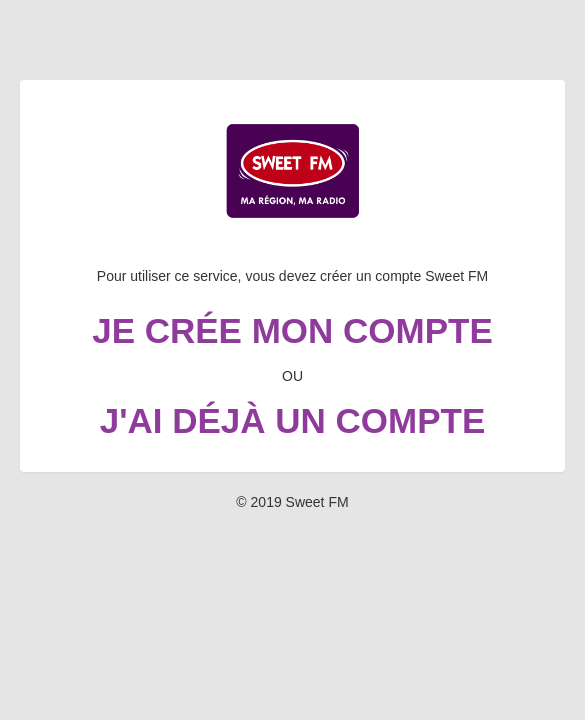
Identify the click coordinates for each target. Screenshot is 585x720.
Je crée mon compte (292, 330)
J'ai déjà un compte (293, 420)
